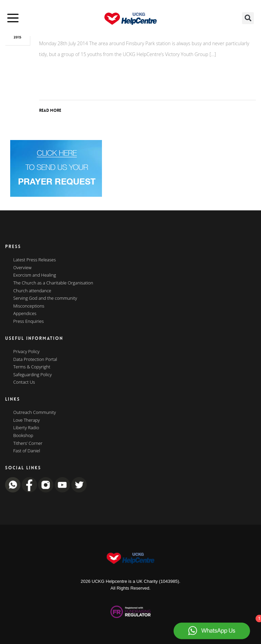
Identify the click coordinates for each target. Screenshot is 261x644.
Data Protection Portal (35, 360)
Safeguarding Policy (32, 375)
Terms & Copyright (32, 367)
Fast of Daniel (27, 451)
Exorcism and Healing (35, 275)
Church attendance (32, 291)
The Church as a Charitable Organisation (53, 283)
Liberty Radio (26, 428)
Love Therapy (27, 420)
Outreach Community (35, 413)
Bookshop (23, 436)
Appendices (25, 314)
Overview (22, 268)
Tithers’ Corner (28, 443)
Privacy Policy (26, 352)
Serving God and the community (45, 298)
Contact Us (24, 382)
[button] (248, 18)
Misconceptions (29, 306)
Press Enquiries (29, 321)
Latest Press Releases (34, 260)
